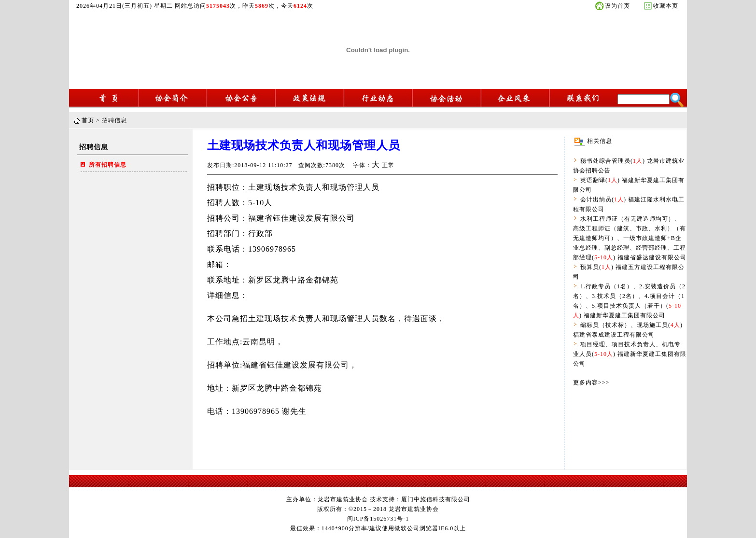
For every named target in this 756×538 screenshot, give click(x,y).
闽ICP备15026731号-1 (378, 519)
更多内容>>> (591, 382)
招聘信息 (114, 120)
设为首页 (617, 6)
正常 (388, 165)
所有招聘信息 (108, 165)
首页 (88, 120)
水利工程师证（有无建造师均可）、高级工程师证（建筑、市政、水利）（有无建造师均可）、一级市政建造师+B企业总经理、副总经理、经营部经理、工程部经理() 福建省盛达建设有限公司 (630, 238)
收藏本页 (666, 6)
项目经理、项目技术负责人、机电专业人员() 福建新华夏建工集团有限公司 (630, 354)
